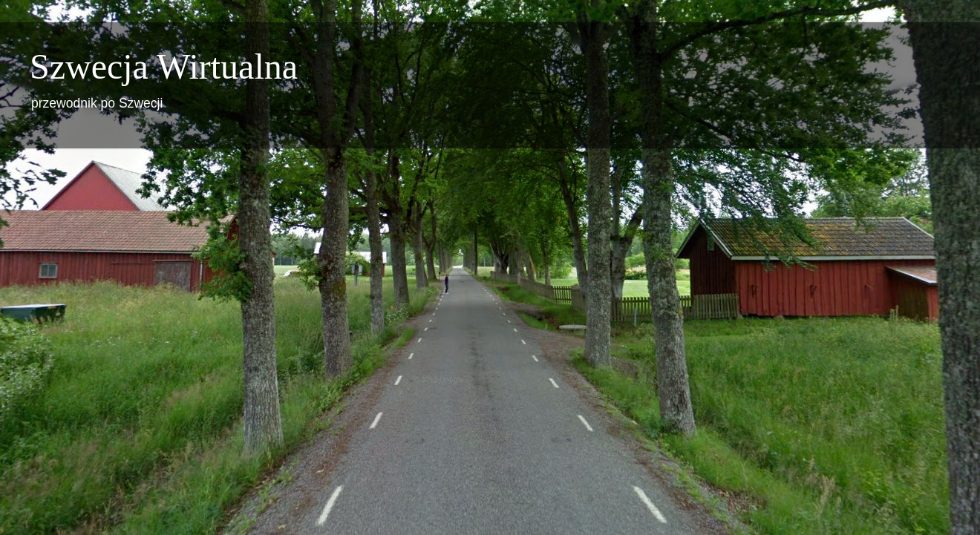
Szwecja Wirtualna (164, 66)
